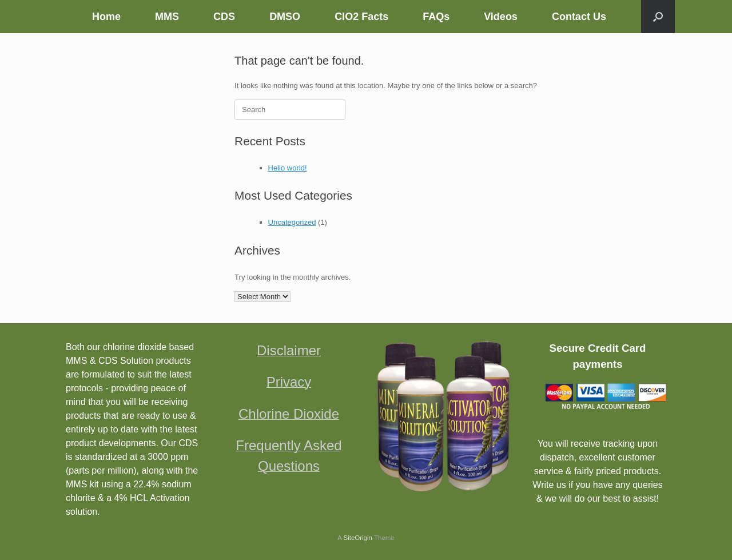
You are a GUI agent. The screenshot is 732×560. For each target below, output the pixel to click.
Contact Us (579, 17)
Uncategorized (292, 222)
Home (106, 17)
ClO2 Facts (361, 17)
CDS (224, 17)
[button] (658, 17)
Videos (501, 17)
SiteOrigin (358, 538)
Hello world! (288, 168)
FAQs (436, 17)
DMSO (285, 17)
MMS (167, 17)
